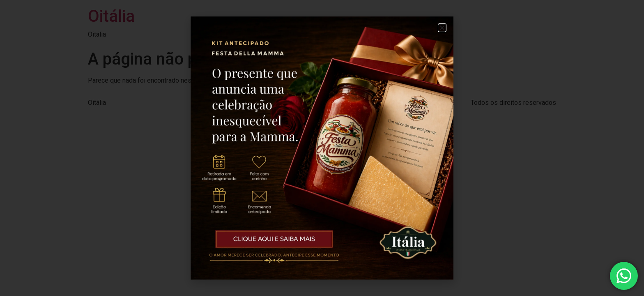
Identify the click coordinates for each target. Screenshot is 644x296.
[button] (442, 28)
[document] (322, 148)
